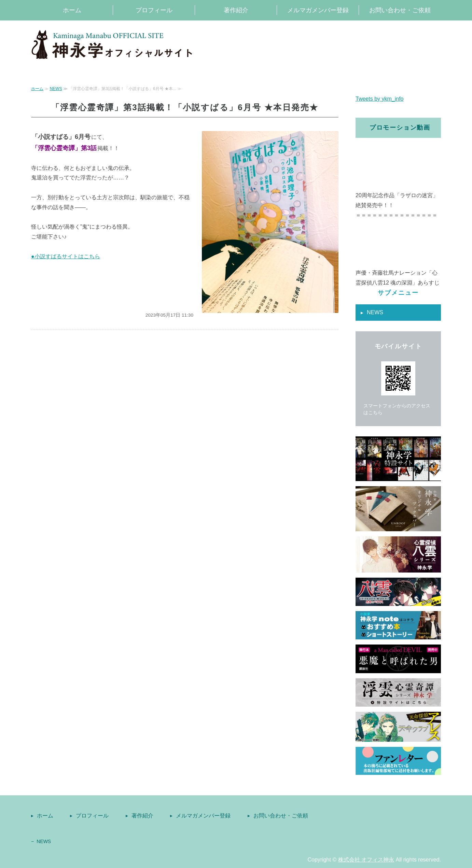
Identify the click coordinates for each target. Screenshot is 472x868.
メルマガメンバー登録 (318, 10)
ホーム (72, 10)
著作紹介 (236, 10)
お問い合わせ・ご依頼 (400, 10)
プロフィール (154, 10)
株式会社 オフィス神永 (366, 860)
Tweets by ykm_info (380, 99)
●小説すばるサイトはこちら (66, 256)
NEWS (56, 89)
